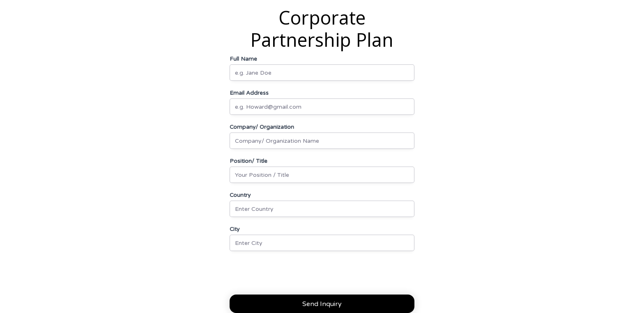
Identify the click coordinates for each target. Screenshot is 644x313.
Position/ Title (248, 161)
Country (240, 195)
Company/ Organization (262, 127)
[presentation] (292, 275)
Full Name (243, 59)
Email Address (249, 93)
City (235, 229)
